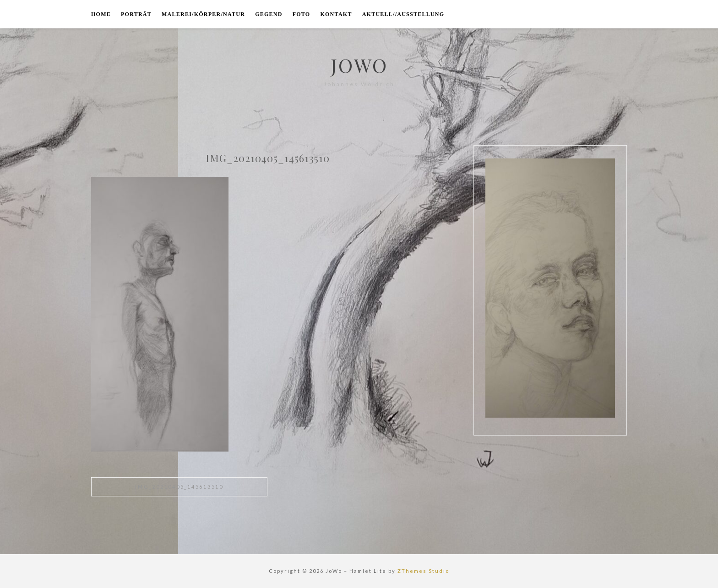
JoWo (359, 65)
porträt (136, 14)
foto (302, 14)
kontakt (336, 14)
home (101, 14)
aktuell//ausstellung (403, 14)
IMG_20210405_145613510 (179, 487)
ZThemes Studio (423, 571)
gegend (269, 14)
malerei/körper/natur (203, 14)
